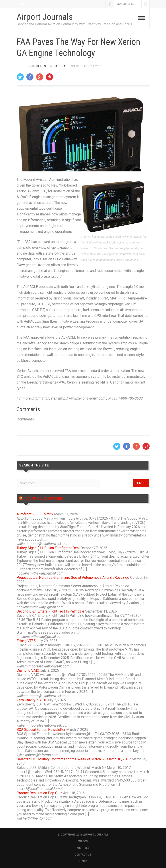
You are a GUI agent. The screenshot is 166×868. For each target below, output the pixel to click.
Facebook (110, 4)
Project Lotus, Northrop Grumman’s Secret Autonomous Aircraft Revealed (73, 578)
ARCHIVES (83, 848)
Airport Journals (45, 17)
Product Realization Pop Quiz (39, 793)
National (60, 66)
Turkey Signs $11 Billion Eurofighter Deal (48, 548)
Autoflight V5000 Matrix (35, 514)
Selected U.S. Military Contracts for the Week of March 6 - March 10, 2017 (74, 759)
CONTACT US (83, 855)
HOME (83, 861)
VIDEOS (83, 841)
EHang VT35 (26, 641)
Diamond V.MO (28, 670)
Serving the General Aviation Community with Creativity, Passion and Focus (74, 24)
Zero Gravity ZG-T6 (31, 700)
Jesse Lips (39, 66)
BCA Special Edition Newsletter (41, 730)
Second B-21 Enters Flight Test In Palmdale (50, 611)
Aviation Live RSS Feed (43, 498)
